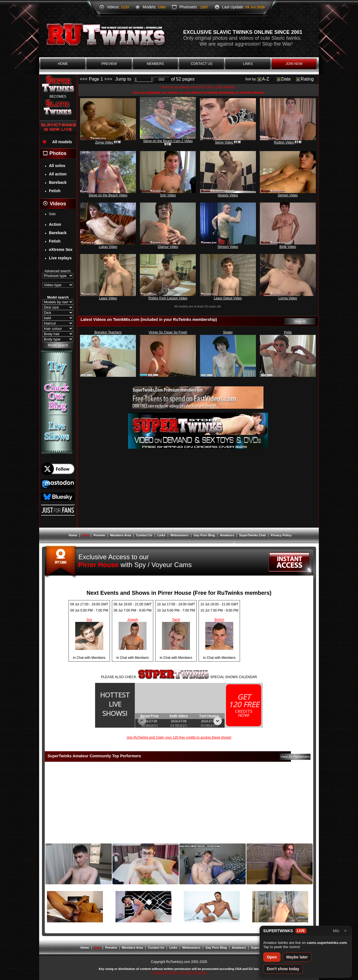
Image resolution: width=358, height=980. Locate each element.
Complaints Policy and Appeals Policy (179, 972)
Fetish (55, 191)
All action (58, 174)
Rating (307, 79)
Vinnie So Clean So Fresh (168, 332)
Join (85, 535)
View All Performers (295, 757)
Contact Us (144, 535)
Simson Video (228, 247)
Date (286, 79)
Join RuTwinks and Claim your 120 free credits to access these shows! (179, 737)
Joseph (133, 620)
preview (109, 64)
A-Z (266, 79)
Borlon (219, 620)
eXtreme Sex (61, 250)
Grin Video (168, 195)
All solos (57, 166)
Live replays (60, 258)
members (155, 64)
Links (162, 535)
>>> (108, 79)
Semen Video (288, 195)
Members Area (121, 535)
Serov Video (228, 142)
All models (62, 142)
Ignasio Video (228, 195)
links (248, 64)
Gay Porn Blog (204, 535)
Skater (228, 332)
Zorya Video (108, 142)
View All (300, 321)
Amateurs (227, 535)
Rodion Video (288, 142)
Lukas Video (108, 247)
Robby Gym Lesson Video (168, 298)
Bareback (58, 182)
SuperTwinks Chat (252, 535)
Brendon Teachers (108, 332)
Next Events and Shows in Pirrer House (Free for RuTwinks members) (179, 593)
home (63, 64)
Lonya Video (288, 298)
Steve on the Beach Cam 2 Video (168, 142)
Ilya (89, 620)
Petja (288, 332)
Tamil (176, 620)
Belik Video (288, 247)
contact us (202, 64)
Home (73, 535)
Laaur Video (108, 298)
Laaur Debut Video (228, 298)
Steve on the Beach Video (108, 195)
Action (55, 224)
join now (294, 64)
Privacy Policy (281, 535)
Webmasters (179, 535)
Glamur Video (168, 247)
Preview (99, 535)
